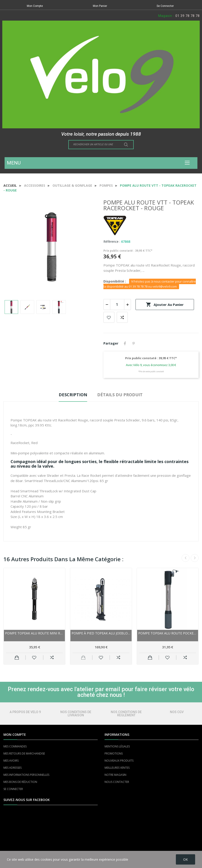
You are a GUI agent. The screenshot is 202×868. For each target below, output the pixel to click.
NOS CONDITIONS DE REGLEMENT (126, 714)
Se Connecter (165, 6)
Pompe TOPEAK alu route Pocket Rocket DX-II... (168, 633)
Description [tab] (73, 395)
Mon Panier (100, 6)
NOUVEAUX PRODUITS (119, 761)
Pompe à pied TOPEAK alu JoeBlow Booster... (101, 633)
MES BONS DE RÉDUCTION (20, 782)
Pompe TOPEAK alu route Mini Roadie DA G (34, 633)
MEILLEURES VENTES (117, 768)
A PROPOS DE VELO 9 (25, 712)
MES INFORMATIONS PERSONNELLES (26, 775)
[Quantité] (117, 305)
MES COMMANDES (15, 746)
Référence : (112, 241)
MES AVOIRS (11, 761)
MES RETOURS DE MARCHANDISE (24, 753)
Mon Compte (35, 6)
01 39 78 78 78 (188, 16)
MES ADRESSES (12, 768)
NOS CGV (177, 712)
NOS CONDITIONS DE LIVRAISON (76, 714)
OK (185, 859)
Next (195, 558)
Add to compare (122, 317)
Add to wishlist (109, 317)
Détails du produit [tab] (120, 395)
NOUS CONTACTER (117, 782)
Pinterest (134, 343)
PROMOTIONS (114, 753)
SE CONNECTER (13, 789)
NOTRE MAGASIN (115, 775)
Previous (185, 558)
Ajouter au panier (165, 305)
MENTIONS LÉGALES (117, 746)
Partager (125, 343)
